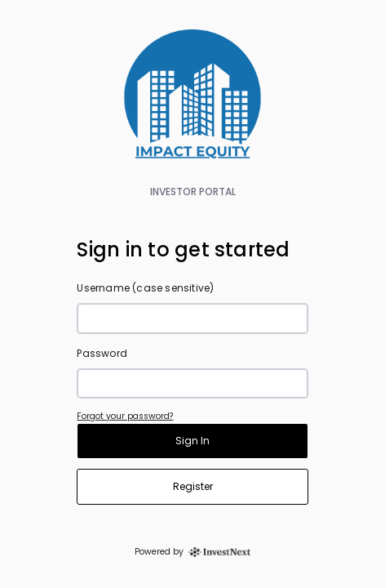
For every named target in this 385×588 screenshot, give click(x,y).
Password (102, 353)
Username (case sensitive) (145, 288)
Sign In (192, 441)
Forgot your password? (125, 416)
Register (193, 486)
